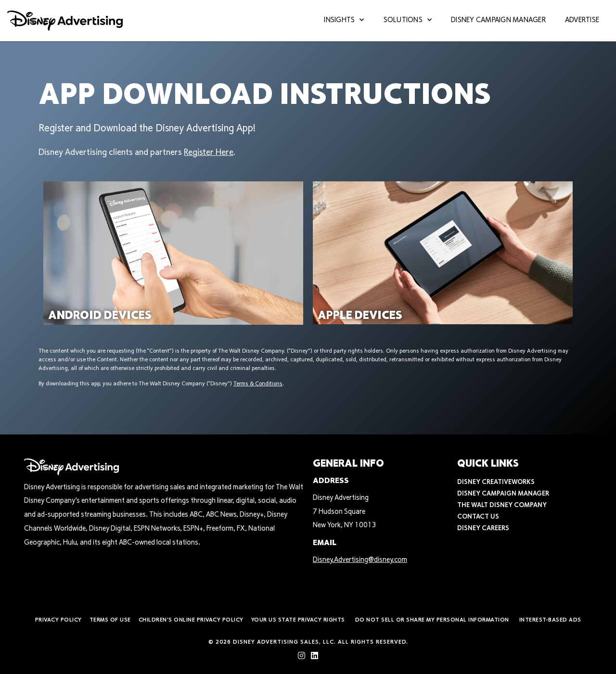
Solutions (408, 21)
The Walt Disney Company (502, 506)
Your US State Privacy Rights (298, 620)
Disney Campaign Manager (498, 20)
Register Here (209, 153)
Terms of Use (110, 620)
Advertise (582, 20)
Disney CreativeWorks (496, 483)
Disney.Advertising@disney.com (360, 560)
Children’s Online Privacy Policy (191, 620)
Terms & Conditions (258, 384)
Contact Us (478, 517)
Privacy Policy (58, 620)
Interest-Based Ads (550, 620)
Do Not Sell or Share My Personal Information (432, 620)
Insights (344, 21)
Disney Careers (483, 529)
